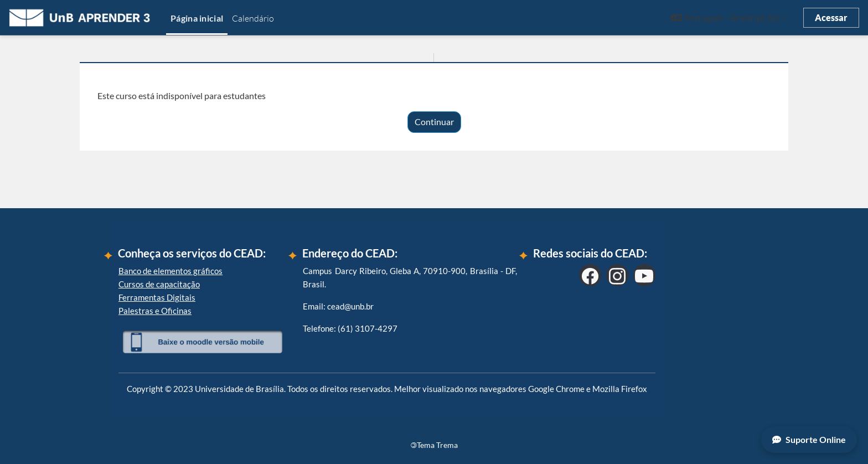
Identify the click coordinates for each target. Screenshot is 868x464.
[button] (729, 18)
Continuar (434, 122)
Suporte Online (809, 439)
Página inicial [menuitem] (197, 18)
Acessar (831, 17)
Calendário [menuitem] (253, 18)
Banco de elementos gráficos (170, 271)
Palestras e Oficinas (155, 311)
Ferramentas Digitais (157, 297)
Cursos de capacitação (159, 284)
